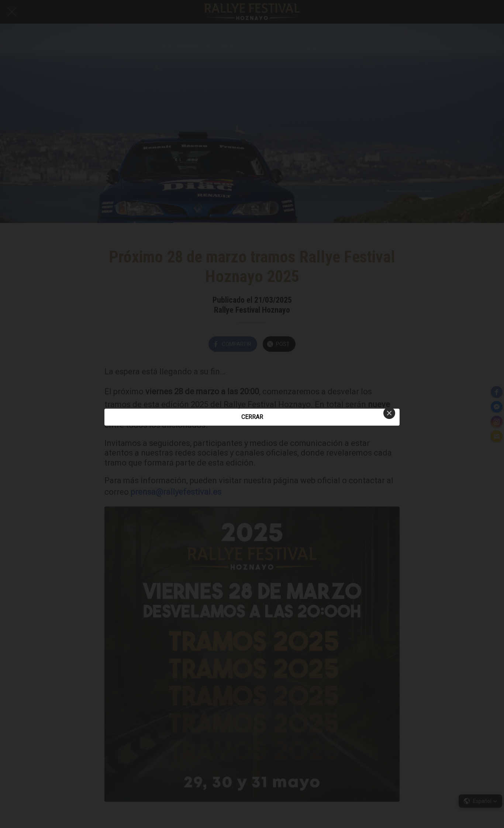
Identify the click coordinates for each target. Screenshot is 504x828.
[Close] (389, 413)
